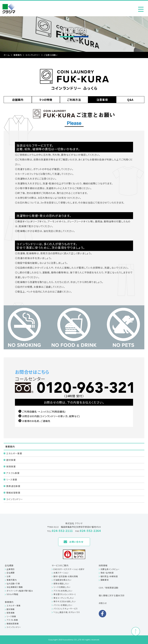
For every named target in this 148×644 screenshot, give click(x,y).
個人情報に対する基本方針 (112, 595)
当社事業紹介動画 (15, 587)
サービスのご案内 (60, 565)
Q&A (130, 100)
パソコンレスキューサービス (66, 609)
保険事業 (11, 466)
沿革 (9, 576)
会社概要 (9, 565)
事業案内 (9, 602)
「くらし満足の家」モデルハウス (67, 612)
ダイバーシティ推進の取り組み (20, 591)
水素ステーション (61, 573)
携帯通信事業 (13, 486)
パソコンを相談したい (63, 605)
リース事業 (12, 480)
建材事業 (11, 460)
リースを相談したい (62, 587)
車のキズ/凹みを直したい (64, 601)
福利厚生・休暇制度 (109, 576)
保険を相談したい (61, 584)
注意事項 (102, 100)
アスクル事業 (13, 473)
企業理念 (11, 569)
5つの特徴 (46, 100)
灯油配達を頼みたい (62, 580)
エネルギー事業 (14, 453)
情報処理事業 (13, 493)
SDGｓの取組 (12, 594)
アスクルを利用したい (63, 591)
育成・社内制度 (107, 573)
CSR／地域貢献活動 (109, 588)
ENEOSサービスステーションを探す (69, 569)
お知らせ (103, 603)
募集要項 (105, 580)
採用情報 (103, 565)
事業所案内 (12, 580)
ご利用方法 (74, 100)
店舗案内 (18, 100)
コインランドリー (14, 499)
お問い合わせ (76, 542)
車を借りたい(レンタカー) (65, 594)
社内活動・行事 (13, 584)
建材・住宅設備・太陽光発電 (66, 576)
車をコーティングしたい (64, 598)
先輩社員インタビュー (110, 569)
